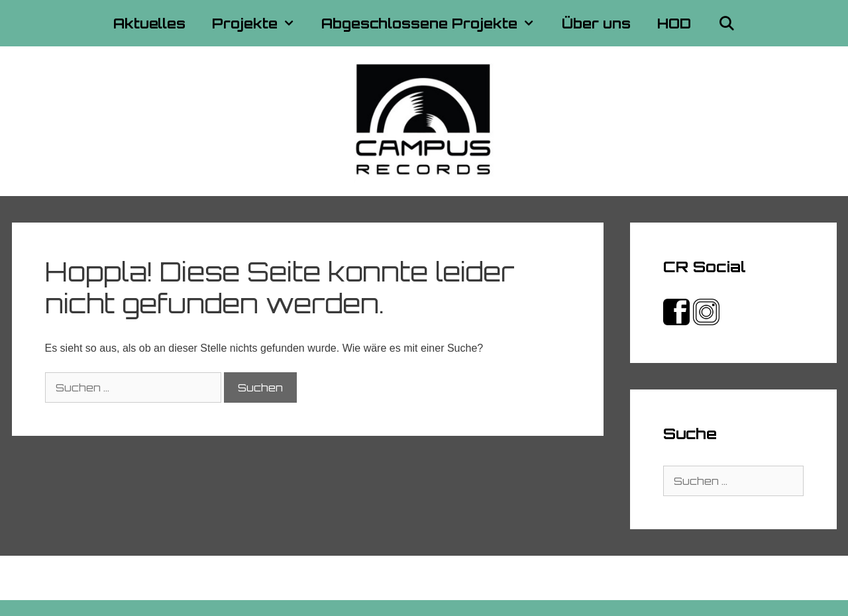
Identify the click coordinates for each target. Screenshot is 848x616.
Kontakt (328, 578)
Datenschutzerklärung (484, 578)
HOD (674, 23)
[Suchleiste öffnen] (726, 23)
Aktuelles (149, 23)
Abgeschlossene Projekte (435, 23)
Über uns (596, 23)
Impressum (388, 578)
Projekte (260, 23)
